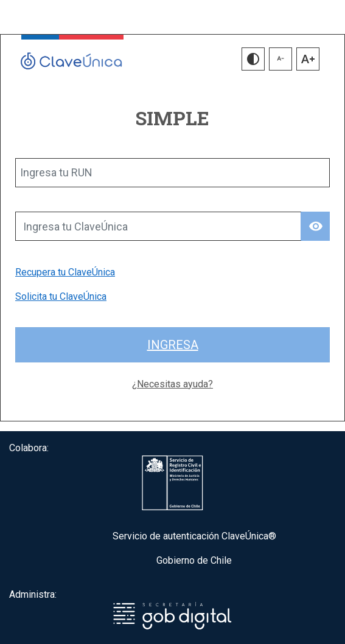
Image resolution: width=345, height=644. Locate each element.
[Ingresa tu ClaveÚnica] (158, 226)
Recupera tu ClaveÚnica (65, 272)
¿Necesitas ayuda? (172, 384)
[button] (253, 59)
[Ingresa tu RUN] (172, 173)
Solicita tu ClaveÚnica (61, 296)
